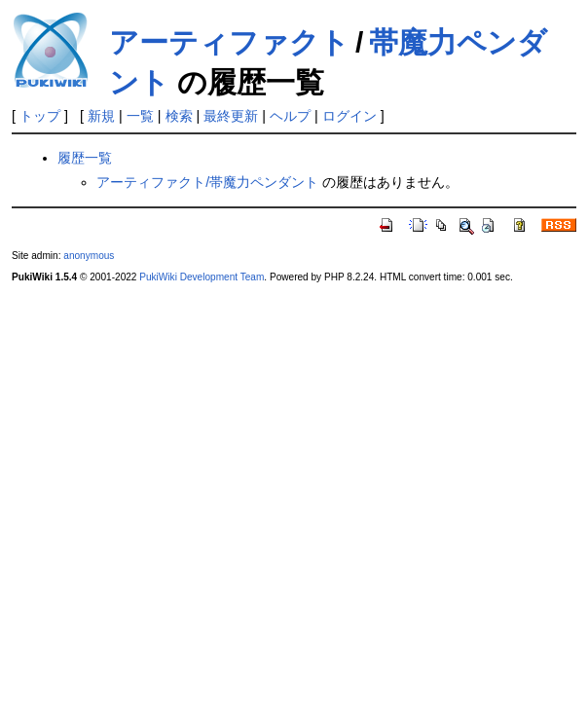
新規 (101, 116)
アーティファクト (229, 42)
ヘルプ (290, 116)
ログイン (349, 116)
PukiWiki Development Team (202, 277)
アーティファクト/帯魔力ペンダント (207, 182)
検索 (179, 116)
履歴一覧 (85, 158)
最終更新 (231, 116)
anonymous (89, 256)
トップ (40, 116)
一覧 (140, 116)
